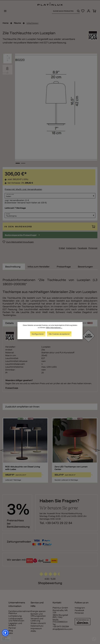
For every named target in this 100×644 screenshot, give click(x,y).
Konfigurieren (38, 334)
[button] (5, 633)
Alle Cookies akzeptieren (59, 334)
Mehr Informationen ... (54, 328)
